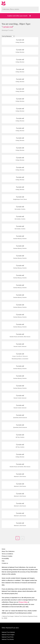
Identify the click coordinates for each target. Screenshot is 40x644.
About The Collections (8, 551)
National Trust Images (8, 635)
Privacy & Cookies (7, 556)
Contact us (5, 563)
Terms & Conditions (7, 554)
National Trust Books (8, 639)
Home (3, 549)
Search (37, 9)
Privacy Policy (23, 602)
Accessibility (5, 558)
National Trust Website (8, 632)
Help (3, 561)
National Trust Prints (8, 637)
